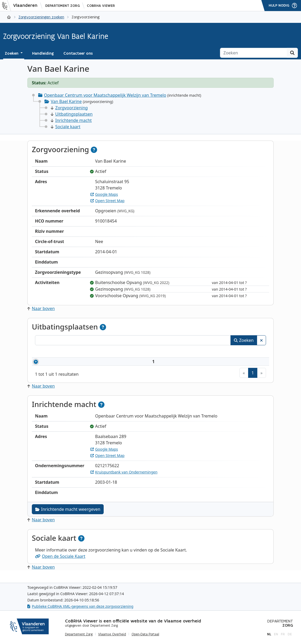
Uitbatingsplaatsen (72, 114)
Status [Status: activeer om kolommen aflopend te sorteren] (244, 352)
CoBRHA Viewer (101, 6)
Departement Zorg (62, 6)
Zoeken (244, 340)
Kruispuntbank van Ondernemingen (124, 478)
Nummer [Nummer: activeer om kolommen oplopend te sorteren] (50, 352)
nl (269, 634)
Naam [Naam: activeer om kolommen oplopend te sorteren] (86, 352)
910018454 (58, 365)
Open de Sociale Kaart (60, 563)
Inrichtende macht (71, 120)
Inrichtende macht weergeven (68, 516)
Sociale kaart (66, 127)
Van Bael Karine (66, 101)
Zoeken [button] (12, 53)
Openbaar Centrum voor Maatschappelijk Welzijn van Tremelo (105, 95)
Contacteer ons (78, 53)
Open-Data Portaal (145, 634)
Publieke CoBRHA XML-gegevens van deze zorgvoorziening (80, 606)
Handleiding (43, 53)
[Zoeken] (254, 53)
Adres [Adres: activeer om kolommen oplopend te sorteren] (156, 352)
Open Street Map (108, 201)
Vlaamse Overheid (112, 634)
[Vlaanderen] (21, 6)
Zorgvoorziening (69, 108)
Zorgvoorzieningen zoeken (41, 17)
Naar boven (41, 308)
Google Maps (104, 194)
